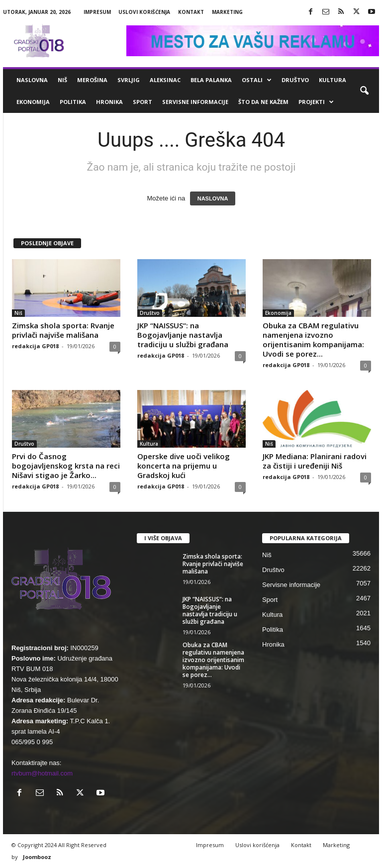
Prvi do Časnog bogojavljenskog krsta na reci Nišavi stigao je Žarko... (66, 466)
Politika (73, 102)
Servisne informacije (195, 102)
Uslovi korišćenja (144, 12)
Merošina (92, 80)
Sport (143, 102)
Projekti (316, 102)
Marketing (227, 12)
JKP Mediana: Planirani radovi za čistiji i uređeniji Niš (315, 461)
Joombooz (37, 857)
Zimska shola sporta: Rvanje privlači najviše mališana (63, 330)
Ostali (257, 80)
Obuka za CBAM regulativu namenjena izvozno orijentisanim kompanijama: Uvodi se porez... (313, 339)
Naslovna (32, 80)
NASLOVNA (213, 198)
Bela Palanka (211, 80)
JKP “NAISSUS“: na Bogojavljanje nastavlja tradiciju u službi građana (183, 335)
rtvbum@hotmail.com (42, 773)
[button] (364, 91)
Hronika (109, 102)
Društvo (295, 80)
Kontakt (191, 12)
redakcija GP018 (35, 346)
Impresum (97, 12)
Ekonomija (33, 102)
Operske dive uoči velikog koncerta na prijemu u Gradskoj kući (184, 466)
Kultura (333, 80)
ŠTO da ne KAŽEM (263, 102)
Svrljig (129, 80)
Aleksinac (165, 80)
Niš (62, 80)
